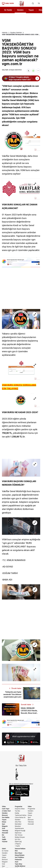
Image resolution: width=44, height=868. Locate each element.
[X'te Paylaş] (28, 71)
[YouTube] (21, 775)
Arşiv (17, 862)
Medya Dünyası (20, 837)
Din (3, 835)
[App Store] (9, 742)
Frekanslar (18, 860)
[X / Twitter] (21, 771)
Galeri (4, 849)
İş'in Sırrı (18, 839)
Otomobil (5, 833)
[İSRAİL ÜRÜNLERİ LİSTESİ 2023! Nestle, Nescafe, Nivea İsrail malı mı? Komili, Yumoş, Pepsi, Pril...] (21, 709)
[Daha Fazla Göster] (38, 71)
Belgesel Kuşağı (20, 831)
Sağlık (4, 839)
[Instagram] (21, 773)
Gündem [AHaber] (20, 10)
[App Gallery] (34, 742)
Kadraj (17, 813)
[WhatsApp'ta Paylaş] (33, 71)
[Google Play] (22, 742)
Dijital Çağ (18, 842)
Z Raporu (18, 844)
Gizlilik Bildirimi (20, 866)
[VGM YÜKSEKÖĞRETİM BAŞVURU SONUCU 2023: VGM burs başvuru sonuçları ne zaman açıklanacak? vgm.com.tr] (21, 141)
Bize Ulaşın (19, 853)
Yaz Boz (17, 811)
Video (4, 807)
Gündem (5, 813)
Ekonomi (5, 815)
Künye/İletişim (20, 855)
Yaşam (4, 820)
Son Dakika (6, 817)
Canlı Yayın (6, 809)
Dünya (4, 822)
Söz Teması (19, 835)
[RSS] (21, 779)
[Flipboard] (21, 777)
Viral (3, 828)
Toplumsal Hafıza (21, 815)
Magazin (5, 826)
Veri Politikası (19, 857)
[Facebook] (21, 770)
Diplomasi (18, 833)
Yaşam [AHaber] (31, 10)
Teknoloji (5, 831)
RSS (16, 851)
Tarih (4, 837)
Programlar (19, 807)
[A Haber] (21, 3)
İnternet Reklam (20, 849)
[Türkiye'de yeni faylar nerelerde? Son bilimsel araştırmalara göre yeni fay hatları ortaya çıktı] (21, 693)
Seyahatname (19, 828)
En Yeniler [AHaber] (8, 10)
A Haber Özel (6, 811)
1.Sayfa (17, 846)
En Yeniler (5, 851)
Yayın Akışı (19, 864)
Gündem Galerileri (16, 33)
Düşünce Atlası (20, 809)
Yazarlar (5, 842)
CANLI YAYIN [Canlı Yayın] (8, 3)
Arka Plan (18, 822)
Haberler (5, 33)
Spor (3, 824)
